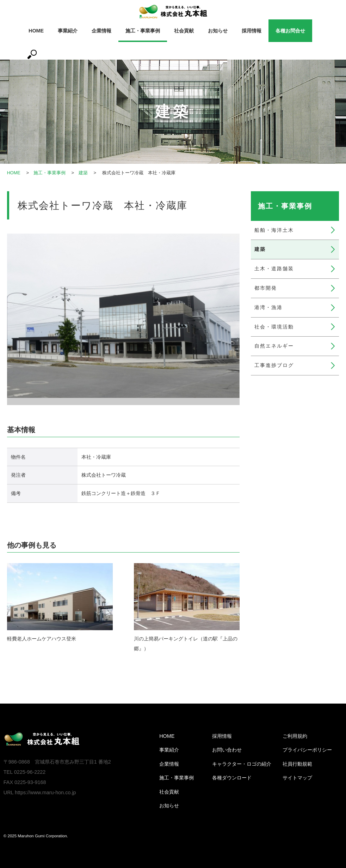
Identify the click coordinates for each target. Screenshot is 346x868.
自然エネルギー (274, 346)
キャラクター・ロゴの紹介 (242, 764)
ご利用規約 (295, 736)
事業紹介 (68, 31)
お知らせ (218, 31)
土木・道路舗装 (274, 269)
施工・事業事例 (143, 31)
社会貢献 (184, 31)
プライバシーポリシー (307, 750)
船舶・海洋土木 (274, 230)
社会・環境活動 (274, 327)
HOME (36, 31)
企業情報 (101, 31)
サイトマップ (297, 778)
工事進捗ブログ (274, 365)
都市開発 (266, 288)
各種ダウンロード (232, 778)
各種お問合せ (290, 31)
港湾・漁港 (268, 307)
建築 (84, 173)
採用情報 (252, 31)
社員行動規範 (297, 764)
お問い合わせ (227, 750)
